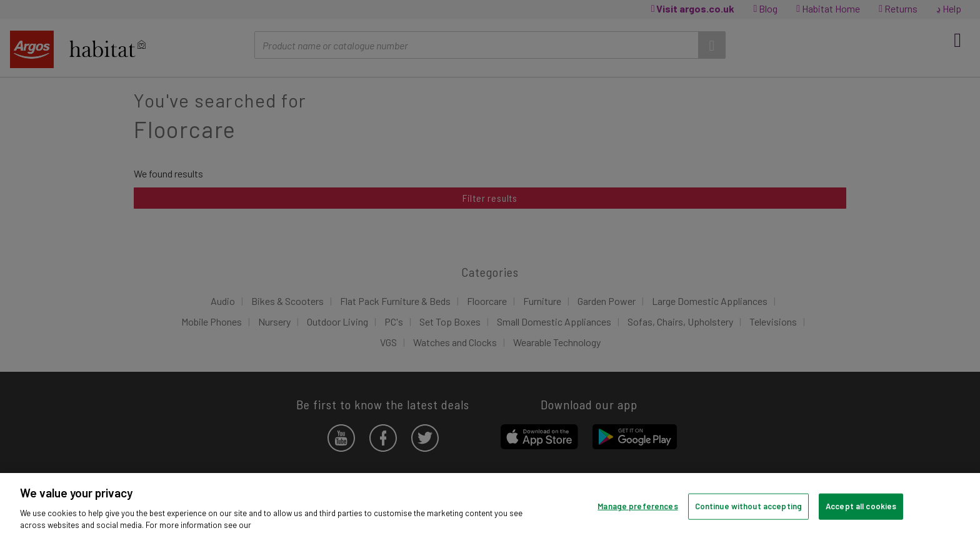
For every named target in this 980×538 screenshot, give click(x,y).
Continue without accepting (748, 506)
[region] (490, 506)
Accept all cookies (861, 506)
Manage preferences (637, 506)
